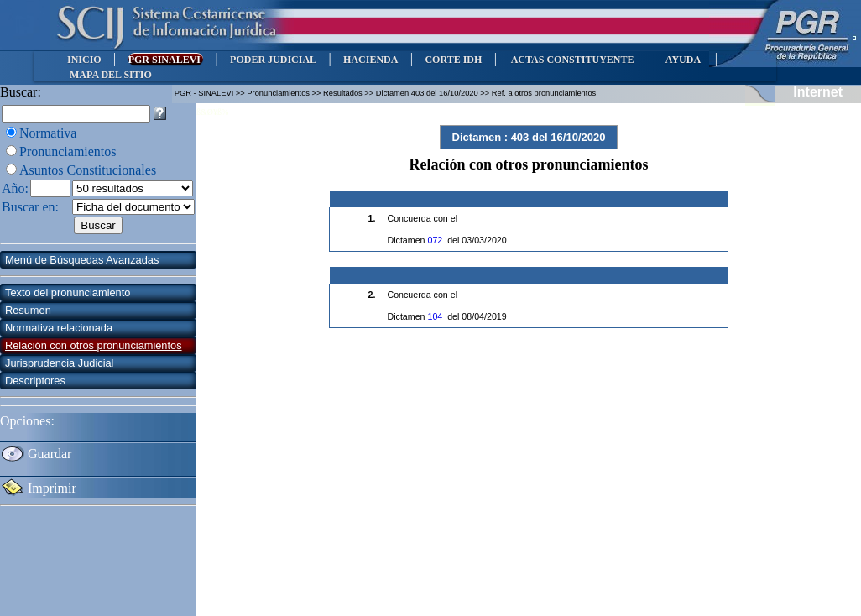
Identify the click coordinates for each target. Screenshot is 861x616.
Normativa (48, 133)
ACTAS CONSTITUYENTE (572, 60)
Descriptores (35, 381)
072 (435, 240)
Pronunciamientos (68, 151)
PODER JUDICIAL (273, 60)
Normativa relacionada (59, 328)
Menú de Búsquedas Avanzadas (82, 260)
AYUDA (683, 60)
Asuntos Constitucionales (88, 170)
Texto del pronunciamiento (68, 292)
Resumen (28, 310)
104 (435, 316)
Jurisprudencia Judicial (59, 363)
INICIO (84, 60)
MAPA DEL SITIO (111, 75)
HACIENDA (370, 60)
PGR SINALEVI (166, 60)
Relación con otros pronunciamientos (94, 345)
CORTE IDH (453, 60)
